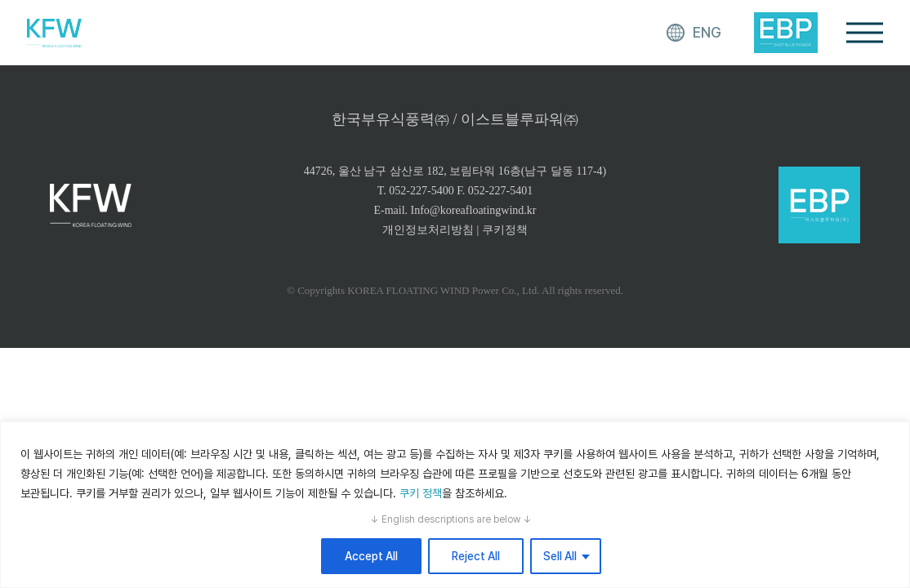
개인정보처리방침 (428, 230)
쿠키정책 (505, 230)
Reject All (476, 556)
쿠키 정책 (421, 493)
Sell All (560, 556)
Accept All (371, 556)
